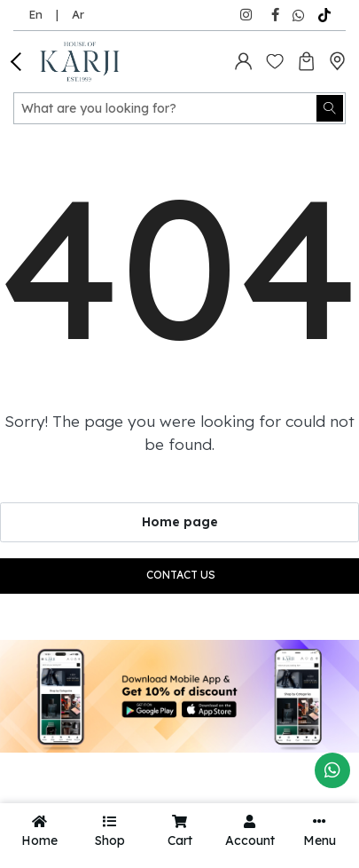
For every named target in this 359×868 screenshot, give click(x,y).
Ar (78, 14)
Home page (180, 522)
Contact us (181, 575)
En (35, 14)
